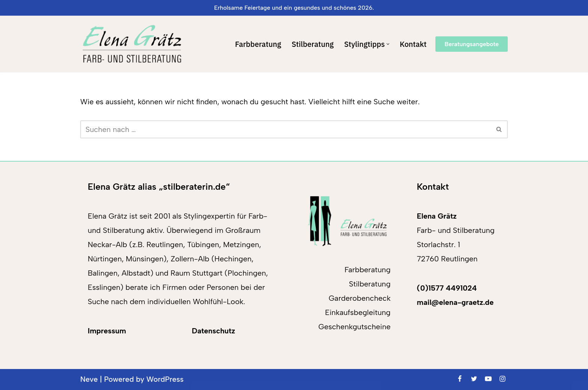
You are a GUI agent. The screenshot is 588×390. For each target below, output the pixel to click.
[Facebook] (460, 379)
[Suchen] (286, 129)
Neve (89, 379)
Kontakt (413, 44)
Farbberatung (257, 44)
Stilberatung (312, 44)
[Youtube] (488, 379)
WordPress (166, 379)
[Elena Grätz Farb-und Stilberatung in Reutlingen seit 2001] (132, 44)
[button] (388, 44)
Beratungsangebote (472, 44)
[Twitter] (474, 379)
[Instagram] (502, 379)
